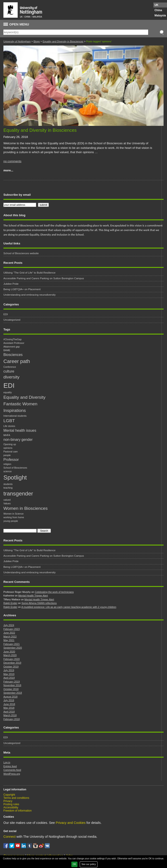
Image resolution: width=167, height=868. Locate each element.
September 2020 (13, 648)
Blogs (37, 41)
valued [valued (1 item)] (7, 500)
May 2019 (9, 674)
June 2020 (9, 652)
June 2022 (9, 633)
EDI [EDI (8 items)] (9, 385)
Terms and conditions (16, 798)
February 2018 (12, 719)
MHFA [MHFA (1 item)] (7, 435)
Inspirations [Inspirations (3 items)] (15, 410)
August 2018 (10, 697)
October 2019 (11, 667)
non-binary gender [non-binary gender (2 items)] (18, 440)
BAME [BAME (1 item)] (7, 350)
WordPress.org (12, 774)
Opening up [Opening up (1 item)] (10, 444)
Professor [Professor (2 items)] (11, 460)
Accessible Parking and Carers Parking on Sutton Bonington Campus (44, 278)
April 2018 (9, 712)
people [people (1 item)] (7, 455)
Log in (7, 762)
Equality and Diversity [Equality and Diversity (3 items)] (24, 397)
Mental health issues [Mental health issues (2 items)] (20, 430)
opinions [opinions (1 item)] (8, 448)
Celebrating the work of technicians (54, 592)
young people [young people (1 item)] (11, 521)
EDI (6, 314)
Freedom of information (17, 811)
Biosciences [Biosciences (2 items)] (13, 355)
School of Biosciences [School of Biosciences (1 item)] (15, 468)
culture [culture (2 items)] (9, 371)
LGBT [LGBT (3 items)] (9, 421)
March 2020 (10, 655)
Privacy (8, 801)
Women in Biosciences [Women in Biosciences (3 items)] (26, 508)
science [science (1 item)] (7, 471)
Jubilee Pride (11, 284)
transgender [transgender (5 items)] (18, 494)
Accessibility (11, 807)
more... (8, 170)
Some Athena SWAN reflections (39, 603)
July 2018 (9, 700)
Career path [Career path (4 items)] (17, 361)
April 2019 (9, 678)
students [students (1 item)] (8, 484)
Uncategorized (12, 320)
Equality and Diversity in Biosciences (63, 41)
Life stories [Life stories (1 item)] (9, 426)
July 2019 (9, 670)
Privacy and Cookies (71, 823)
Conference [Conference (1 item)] (10, 367)
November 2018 (12, 685)
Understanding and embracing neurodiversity (30, 295)
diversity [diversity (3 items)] (11, 377)
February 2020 (12, 659)
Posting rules (11, 804)
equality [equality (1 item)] (8, 392)
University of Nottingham (17, 41)
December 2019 (12, 663)
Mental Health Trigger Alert (33, 596)
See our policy (88, 864)
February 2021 (12, 644)
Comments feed (12, 770)
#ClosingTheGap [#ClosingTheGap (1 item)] (12, 339)
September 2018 (13, 693)
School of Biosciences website (21, 253)
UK (156, 5)
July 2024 (9, 625)
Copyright (9, 795)
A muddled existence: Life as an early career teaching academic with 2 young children (69, 607)
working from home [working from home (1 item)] (14, 517)
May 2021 (9, 640)
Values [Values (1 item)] (7, 503)
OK (74, 864)
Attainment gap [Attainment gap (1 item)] (12, 347)
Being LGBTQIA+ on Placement (22, 289)
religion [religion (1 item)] (7, 464)
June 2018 (9, 704)
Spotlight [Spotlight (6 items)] (15, 477)
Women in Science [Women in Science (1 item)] (14, 514)
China (158, 10)
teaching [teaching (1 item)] (8, 488)
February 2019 (12, 682)
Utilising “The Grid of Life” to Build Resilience (29, 273)
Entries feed (10, 766)
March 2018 (10, 715)
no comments (12, 161)
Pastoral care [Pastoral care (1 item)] (11, 452)
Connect (10, 837)
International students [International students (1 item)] (15, 416)
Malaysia (160, 15)
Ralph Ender (10, 603)
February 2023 (12, 629)
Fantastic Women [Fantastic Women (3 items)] (20, 404)
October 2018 (11, 689)
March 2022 (10, 637)
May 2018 (9, 708)
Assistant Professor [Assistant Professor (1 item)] (14, 343)
